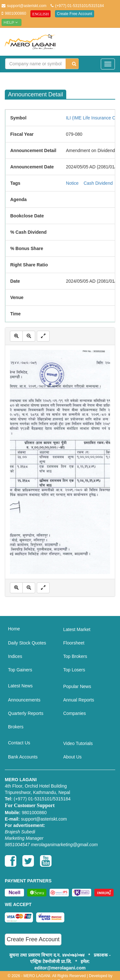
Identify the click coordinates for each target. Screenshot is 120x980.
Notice (72, 183)
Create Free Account (75, 14)
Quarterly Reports (26, 713)
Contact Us (19, 743)
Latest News (20, 686)
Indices (15, 656)
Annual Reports (79, 700)
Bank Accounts (23, 757)
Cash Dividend (98, 183)
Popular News (77, 686)
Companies (75, 713)
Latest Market (77, 629)
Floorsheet (74, 643)
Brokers (16, 727)
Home (14, 629)
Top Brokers (75, 656)
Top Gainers (20, 670)
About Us (73, 757)
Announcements (24, 700)
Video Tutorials (78, 743)
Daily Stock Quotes (27, 643)
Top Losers (74, 670)
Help (12, 22)
